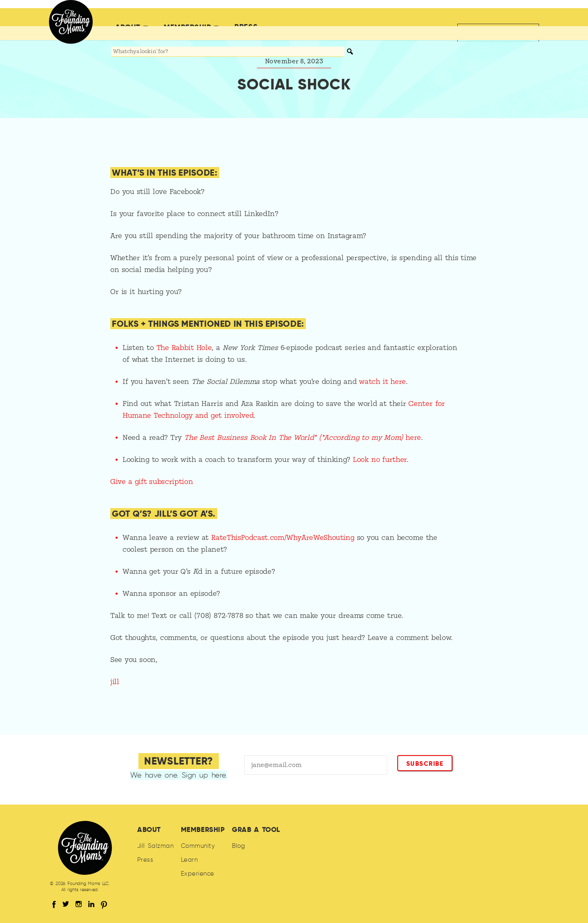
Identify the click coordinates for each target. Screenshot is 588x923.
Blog (239, 846)
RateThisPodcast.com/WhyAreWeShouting (283, 538)
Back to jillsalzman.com (493, 17)
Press (246, 17)
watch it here (382, 382)
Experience (198, 874)
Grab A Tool (256, 829)
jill (115, 682)
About (128, 18)
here (413, 438)
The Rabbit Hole (184, 348)
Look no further (380, 460)
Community (198, 846)
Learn (189, 860)
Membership (187, 18)
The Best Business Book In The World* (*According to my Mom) (295, 438)
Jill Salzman (155, 846)
